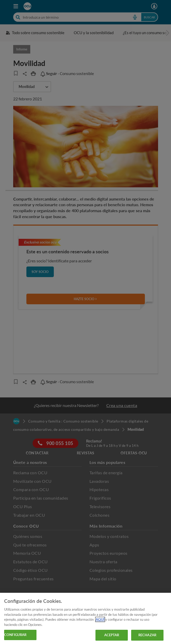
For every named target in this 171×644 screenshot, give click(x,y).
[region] (85, 618)
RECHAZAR (147, 635)
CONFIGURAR (15, 635)
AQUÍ (100, 619)
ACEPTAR (112, 635)
